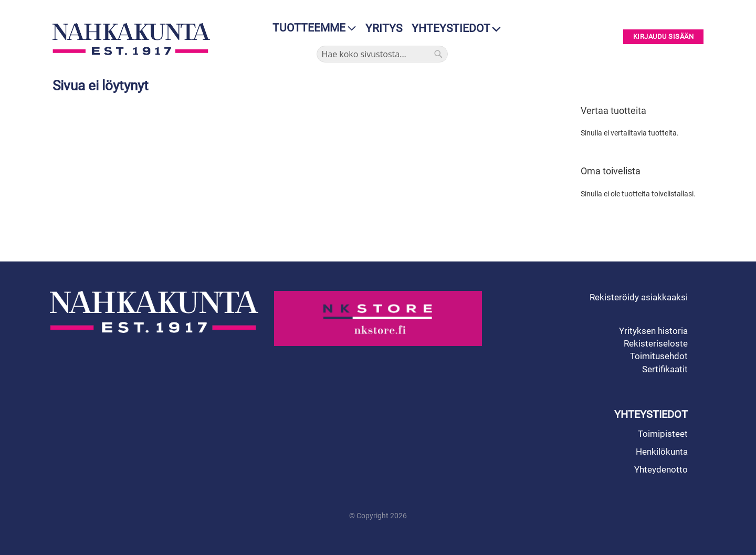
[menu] (311, 28)
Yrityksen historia (653, 331)
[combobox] (382, 54)
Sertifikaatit (665, 369)
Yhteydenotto (661, 469)
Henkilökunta (662, 452)
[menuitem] (311, 28)
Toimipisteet (663, 434)
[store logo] (134, 39)
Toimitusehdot (659, 356)
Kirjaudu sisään (664, 37)
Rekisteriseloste (656, 343)
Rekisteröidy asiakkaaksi (639, 297)
